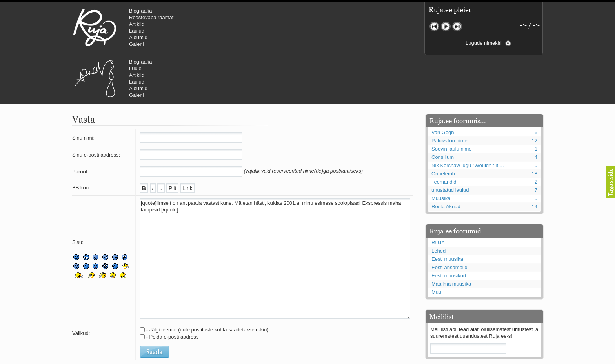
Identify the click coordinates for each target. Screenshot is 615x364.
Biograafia (141, 11)
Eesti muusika (447, 212)
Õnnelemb (443, 126)
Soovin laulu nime (452, 102)
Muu (436, 245)
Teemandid (444, 135)
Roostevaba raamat (151, 17)
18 (535, 126)
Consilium (443, 110)
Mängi (446, 26)
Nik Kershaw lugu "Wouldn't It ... (468, 118)
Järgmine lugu (457, 26)
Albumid (138, 37)
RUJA (95, 27)
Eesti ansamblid (449, 220)
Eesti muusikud (449, 228)
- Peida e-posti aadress (173, 290)
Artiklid (137, 24)
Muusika (441, 151)
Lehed (439, 204)
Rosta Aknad (446, 159)
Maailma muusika (451, 237)
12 (535, 94)
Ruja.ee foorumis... (458, 74)
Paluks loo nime (449, 94)
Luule (268, 17)
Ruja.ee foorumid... (458, 184)
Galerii (136, 44)
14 (535, 159)
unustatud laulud (450, 143)
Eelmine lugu (434, 26)
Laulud (137, 31)
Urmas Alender (227, 27)
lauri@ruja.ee (251, 359)
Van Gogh (443, 85)
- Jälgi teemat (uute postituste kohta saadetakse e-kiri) (207, 283)
